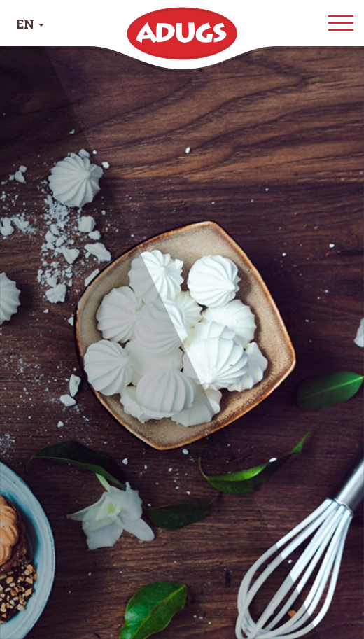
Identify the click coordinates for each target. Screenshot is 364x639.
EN (30, 23)
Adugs (182, 34)
